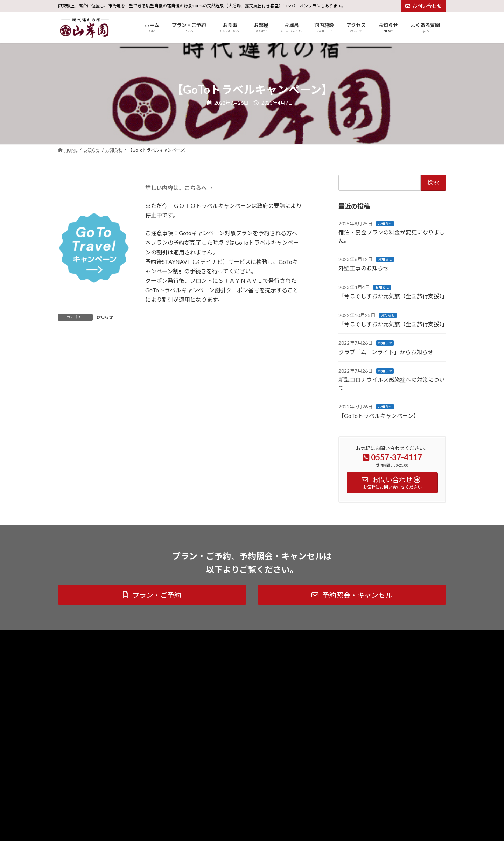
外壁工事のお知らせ (364, 268)
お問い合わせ (423, 6)
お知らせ (105, 317)
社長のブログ (171, 636)
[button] (152, 595)
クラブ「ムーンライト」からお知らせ (386, 352)
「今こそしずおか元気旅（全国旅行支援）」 (393, 296)
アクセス (23, 814)
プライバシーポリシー (85, 636)
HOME (22, 806)
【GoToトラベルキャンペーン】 (379, 415)
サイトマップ (133, 636)
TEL (17, 829)
